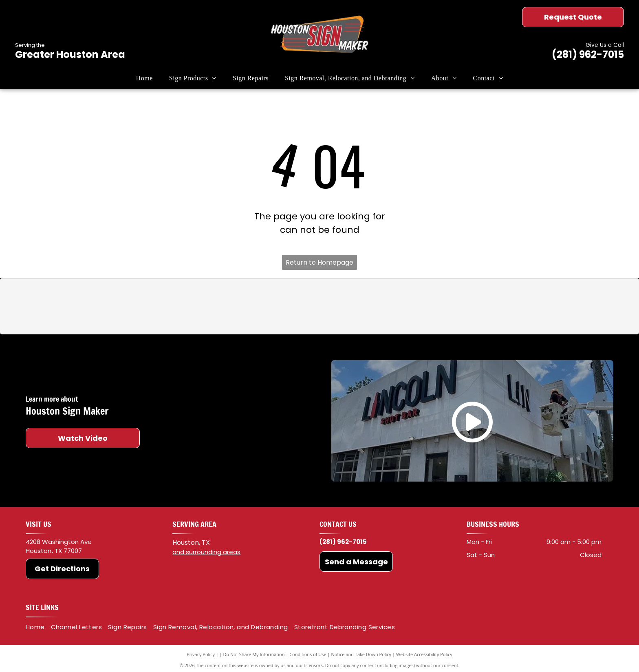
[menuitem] (144, 78)
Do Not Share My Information (254, 654)
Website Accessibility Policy (424, 654)
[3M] (188, 307)
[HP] (451, 307)
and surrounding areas (206, 552)
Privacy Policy (201, 654)
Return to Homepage (319, 262)
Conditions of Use (308, 654)
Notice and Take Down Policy (361, 654)
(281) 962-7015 (588, 54)
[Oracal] (276, 307)
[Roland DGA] (363, 307)
